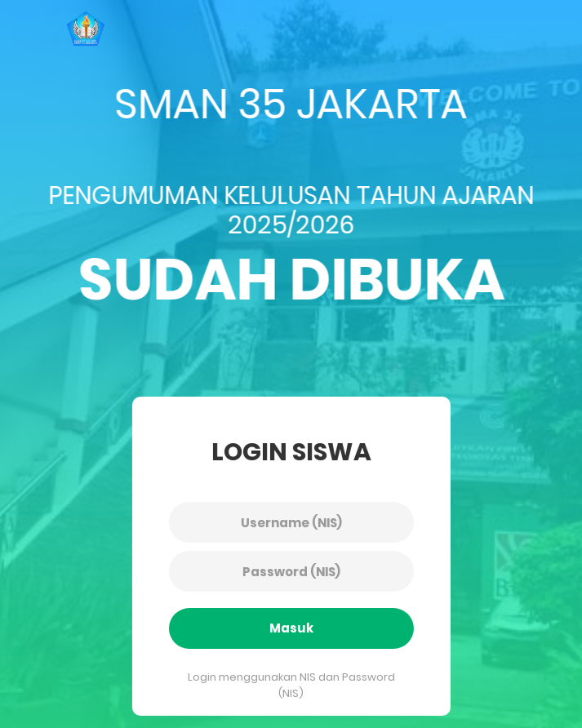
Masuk (287, 628)
